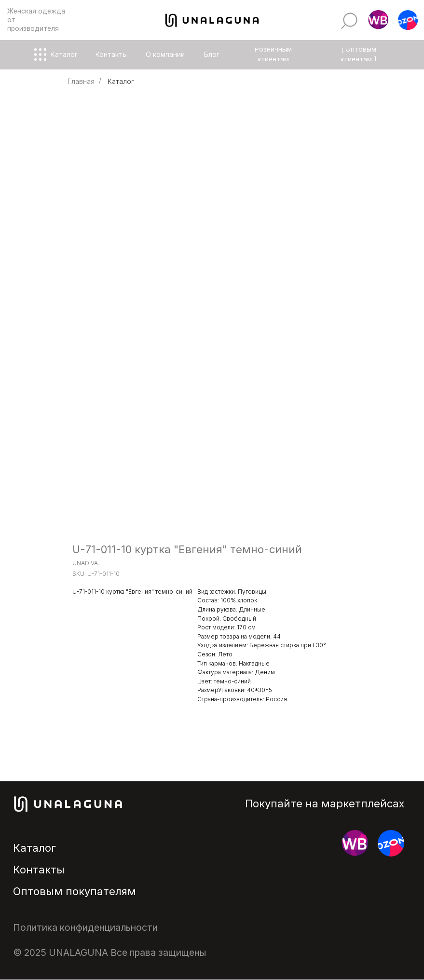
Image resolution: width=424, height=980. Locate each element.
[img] (349, 21)
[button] (378, 20)
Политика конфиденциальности (85, 927)
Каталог (121, 81)
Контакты (39, 870)
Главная (81, 81)
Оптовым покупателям (75, 891)
